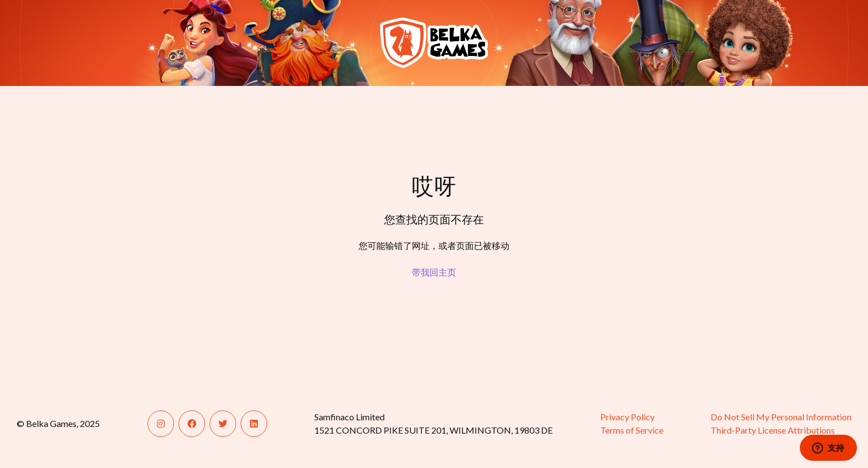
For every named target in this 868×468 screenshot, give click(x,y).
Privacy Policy (627, 417)
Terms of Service (632, 430)
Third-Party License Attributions (773, 430)
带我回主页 (434, 272)
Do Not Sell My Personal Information (781, 417)
